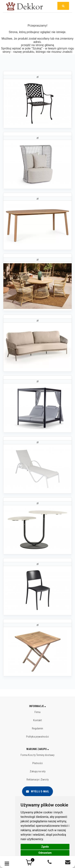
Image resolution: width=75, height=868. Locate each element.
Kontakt (38, 720)
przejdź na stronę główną (37, 45)
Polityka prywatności (37, 737)
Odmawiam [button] (45, 853)
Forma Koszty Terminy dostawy (37, 755)
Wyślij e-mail (37, 791)
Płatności (37, 763)
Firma (37, 712)
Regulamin (37, 728)
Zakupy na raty (38, 771)
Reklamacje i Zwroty (38, 780)
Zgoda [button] (45, 847)
